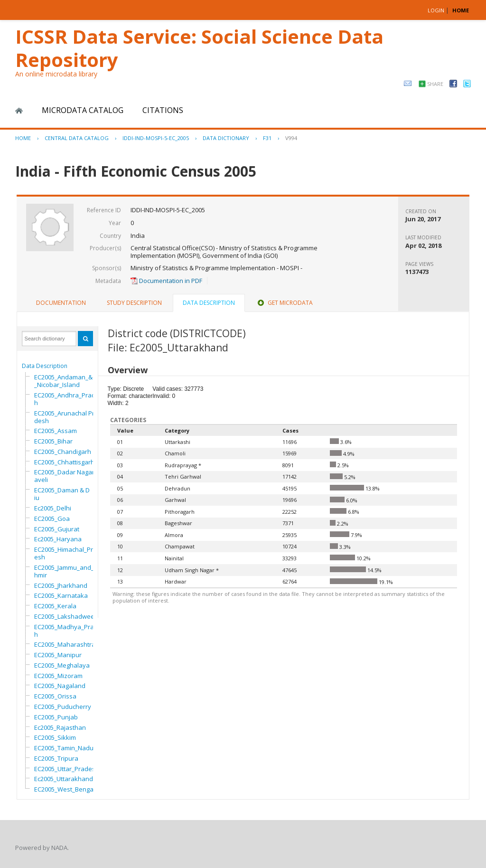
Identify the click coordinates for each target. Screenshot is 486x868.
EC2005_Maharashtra (65, 644)
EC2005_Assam (56, 431)
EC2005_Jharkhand (61, 585)
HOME (461, 10)
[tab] (61, 303)
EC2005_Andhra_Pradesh (68, 399)
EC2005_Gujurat (57, 529)
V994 (291, 138)
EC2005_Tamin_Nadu (64, 748)
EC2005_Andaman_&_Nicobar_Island (63, 381)
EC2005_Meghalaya (62, 665)
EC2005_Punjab (56, 717)
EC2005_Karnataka (61, 595)
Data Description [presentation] (209, 303)
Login (436, 10)
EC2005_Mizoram (58, 676)
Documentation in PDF (166, 281)
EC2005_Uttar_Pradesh (67, 769)
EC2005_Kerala (55, 606)
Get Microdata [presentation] (284, 303)
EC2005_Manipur (58, 655)
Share (435, 84)
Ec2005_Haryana (58, 539)
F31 (267, 138)
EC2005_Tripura (56, 758)
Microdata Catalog (83, 110)
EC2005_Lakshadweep (66, 616)
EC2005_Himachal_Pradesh (67, 553)
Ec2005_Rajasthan (60, 727)
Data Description (45, 366)
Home (19, 111)
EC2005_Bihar (53, 441)
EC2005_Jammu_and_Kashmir (70, 571)
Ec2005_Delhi (53, 508)
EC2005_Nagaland (60, 686)
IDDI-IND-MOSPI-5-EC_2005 (156, 138)
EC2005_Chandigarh (63, 452)
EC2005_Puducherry (63, 707)
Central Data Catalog (77, 138)
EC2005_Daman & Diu (62, 494)
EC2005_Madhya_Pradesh (70, 631)
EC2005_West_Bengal (65, 789)
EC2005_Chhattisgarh (64, 462)
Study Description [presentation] (134, 303)
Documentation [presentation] (61, 303)
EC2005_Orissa (55, 696)
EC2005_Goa (52, 519)
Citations (163, 110)
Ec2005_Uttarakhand (64, 779)
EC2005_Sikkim (55, 737)
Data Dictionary (226, 138)
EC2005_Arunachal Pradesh (66, 417)
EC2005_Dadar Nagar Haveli (67, 476)
